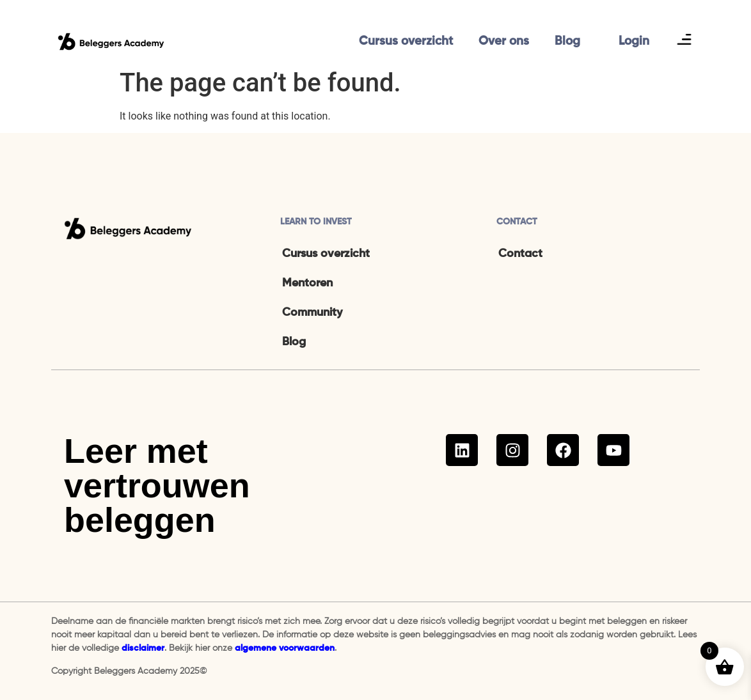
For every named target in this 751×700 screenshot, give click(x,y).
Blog (567, 41)
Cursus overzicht (406, 41)
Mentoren (307, 283)
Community (312, 313)
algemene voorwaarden (285, 648)
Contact (520, 254)
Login (634, 41)
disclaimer (143, 648)
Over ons (504, 41)
